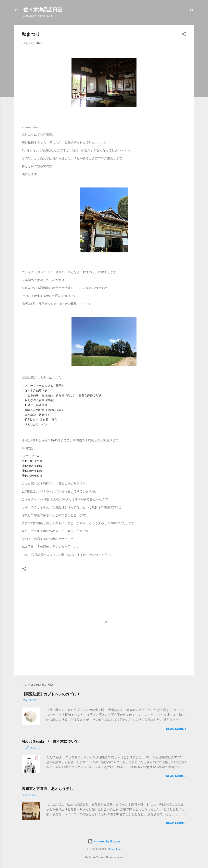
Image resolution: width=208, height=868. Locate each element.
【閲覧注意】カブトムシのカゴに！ (51, 694)
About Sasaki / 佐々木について (50, 741)
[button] (184, 35)
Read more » (176, 729)
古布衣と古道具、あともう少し (47, 789)
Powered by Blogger (104, 841)
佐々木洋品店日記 (43, 10)
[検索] (192, 11)
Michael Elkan (115, 849)
